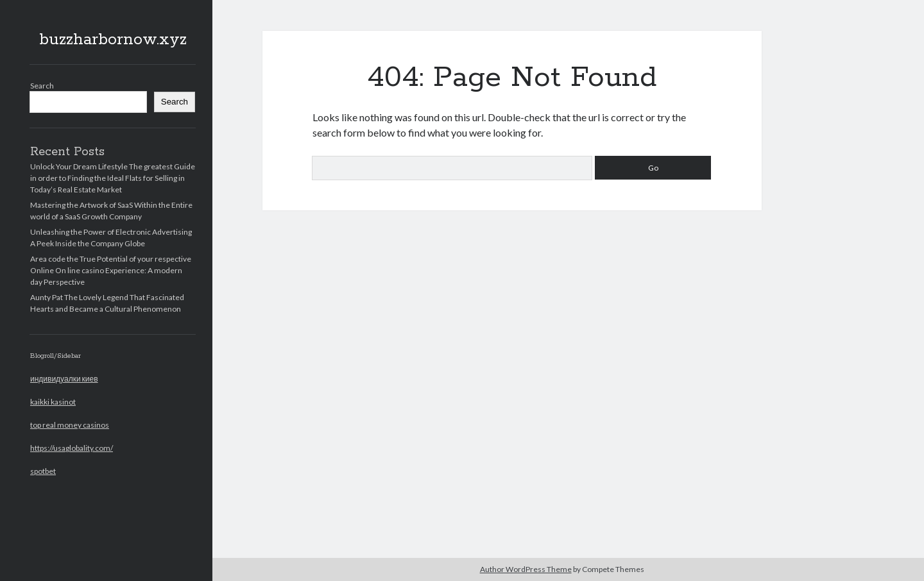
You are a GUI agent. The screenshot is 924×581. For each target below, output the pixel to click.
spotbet (43, 471)
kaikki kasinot (53, 402)
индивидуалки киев (64, 379)
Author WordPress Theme (526, 569)
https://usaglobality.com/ (72, 448)
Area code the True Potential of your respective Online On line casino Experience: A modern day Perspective (111, 270)
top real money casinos (70, 425)
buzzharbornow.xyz (113, 40)
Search (42, 86)
